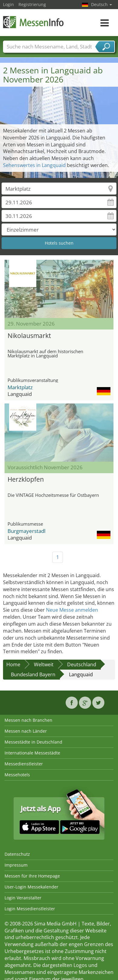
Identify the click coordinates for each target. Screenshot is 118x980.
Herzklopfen (26, 479)
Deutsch (102, 4)
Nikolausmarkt (29, 336)
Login (8, 4)
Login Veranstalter (23, 898)
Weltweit (44, 664)
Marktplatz (20, 387)
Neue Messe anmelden (72, 610)
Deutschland (82, 664)
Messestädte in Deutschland (33, 742)
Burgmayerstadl (26, 531)
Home (13, 664)
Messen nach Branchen (28, 720)
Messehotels (17, 775)
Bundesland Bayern (33, 674)
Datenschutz (17, 854)
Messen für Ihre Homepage (32, 876)
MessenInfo (33, 22)
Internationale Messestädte (32, 753)
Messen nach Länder (26, 731)
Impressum (16, 865)
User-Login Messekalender (31, 887)
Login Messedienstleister (30, 909)
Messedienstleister (24, 764)
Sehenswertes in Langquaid (34, 165)
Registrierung (32, 4)
